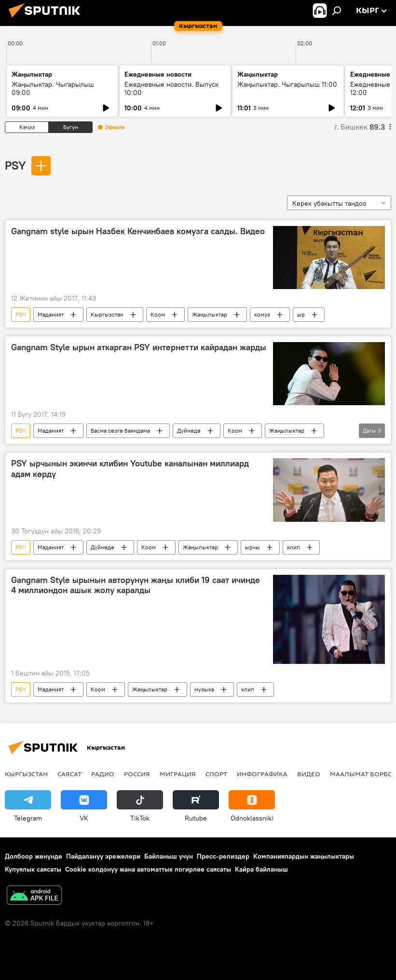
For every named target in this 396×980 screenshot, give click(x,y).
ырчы (253, 547)
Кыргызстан (107, 314)
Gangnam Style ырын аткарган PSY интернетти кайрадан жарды (139, 347)
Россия (137, 774)
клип (294, 547)
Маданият (51, 314)
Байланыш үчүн (169, 856)
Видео (309, 774)
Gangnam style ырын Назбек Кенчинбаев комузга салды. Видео (138, 231)
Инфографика (262, 774)
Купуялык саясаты (33, 869)
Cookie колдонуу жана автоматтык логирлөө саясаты (148, 869)
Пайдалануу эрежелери (103, 856)
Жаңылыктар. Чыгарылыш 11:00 (287, 84)
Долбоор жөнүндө (34, 856)
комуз (262, 314)
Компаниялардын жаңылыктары (304, 856)
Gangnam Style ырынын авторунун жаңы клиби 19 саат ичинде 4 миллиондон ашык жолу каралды (136, 585)
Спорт (216, 774)
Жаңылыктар (210, 314)
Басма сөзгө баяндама (120, 430)
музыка (204, 689)
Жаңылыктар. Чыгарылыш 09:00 (53, 88)
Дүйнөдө (189, 430)
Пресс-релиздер (223, 856)
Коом (158, 314)
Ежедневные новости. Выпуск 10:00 (171, 88)
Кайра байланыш (261, 869)
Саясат (69, 774)
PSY (15, 165)
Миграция (178, 774)
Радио (103, 774)
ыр (301, 314)
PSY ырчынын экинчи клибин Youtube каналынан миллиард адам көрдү (130, 469)
